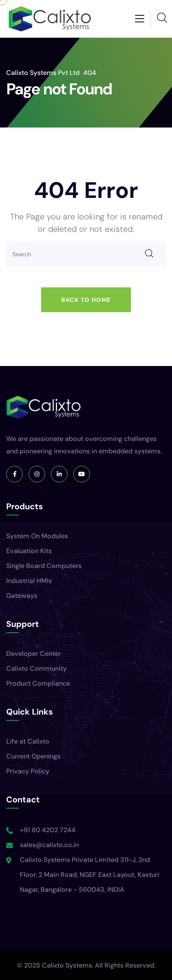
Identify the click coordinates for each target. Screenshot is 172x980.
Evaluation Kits (29, 551)
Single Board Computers (44, 566)
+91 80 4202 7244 (48, 830)
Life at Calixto (28, 741)
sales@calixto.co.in (49, 845)
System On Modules (37, 536)
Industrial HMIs (29, 581)
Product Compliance (38, 683)
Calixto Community (36, 668)
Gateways (22, 596)
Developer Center (34, 654)
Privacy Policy (28, 771)
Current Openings (33, 756)
